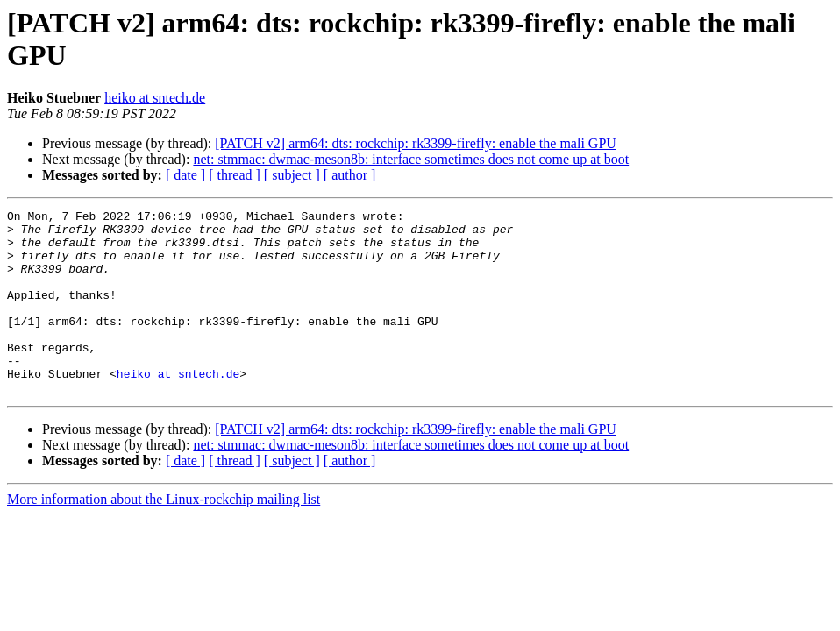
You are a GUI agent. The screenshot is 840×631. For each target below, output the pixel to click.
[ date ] (185, 175)
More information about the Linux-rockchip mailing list (164, 536)
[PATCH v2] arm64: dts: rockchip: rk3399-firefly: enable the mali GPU (416, 143)
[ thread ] (235, 175)
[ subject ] (292, 175)
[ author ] (350, 175)
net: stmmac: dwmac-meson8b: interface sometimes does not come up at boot (411, 159)
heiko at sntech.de (155, 98)
